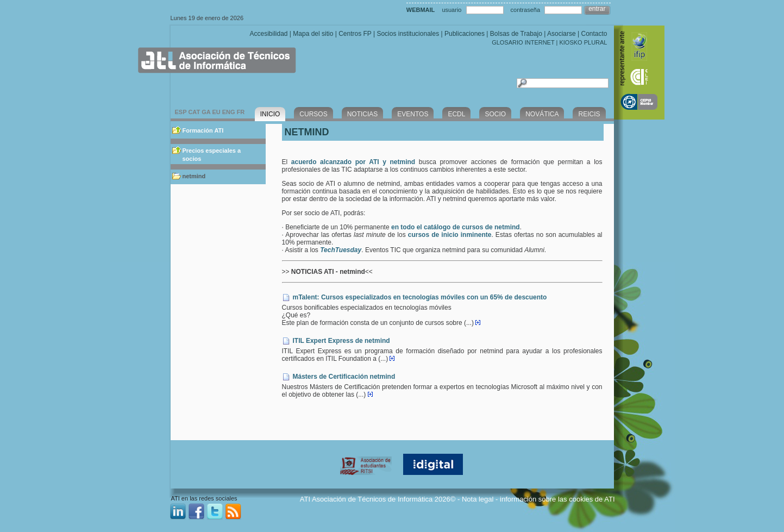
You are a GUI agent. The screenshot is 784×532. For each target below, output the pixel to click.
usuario (451, 10)
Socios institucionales (408, 34)
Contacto (594, 34)
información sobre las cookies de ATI (557, 499)
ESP (181, 112)
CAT (194, 112)
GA (206, 112)
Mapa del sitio (313, 34)
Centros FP (355, 34)
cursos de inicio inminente (450, 235)
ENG (229, 112)
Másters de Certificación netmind (344, 377)
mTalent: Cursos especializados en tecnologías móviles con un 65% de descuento (420, 297)
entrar (597, 9)
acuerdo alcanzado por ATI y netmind (353, 162)
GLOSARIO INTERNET (523, 42)
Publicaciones (465, 34)
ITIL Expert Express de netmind (341, 341)
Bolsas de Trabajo (516, 34)
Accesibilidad (268, 34)
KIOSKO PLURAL (583, 42)
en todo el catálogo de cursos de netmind (456, 227)
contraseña (525, 10)
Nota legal (478, 499)
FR (241, 112)
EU (216, 112)
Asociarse (562, 34)
